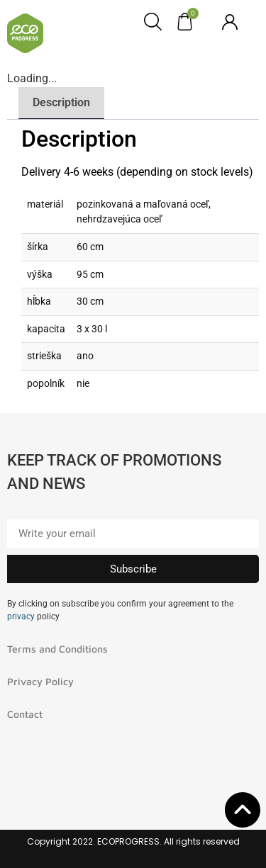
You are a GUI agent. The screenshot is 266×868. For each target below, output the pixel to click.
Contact (25, 714)
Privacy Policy (40, 681)
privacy (21, 616)
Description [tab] (61, 102)
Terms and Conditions (57, 649)
